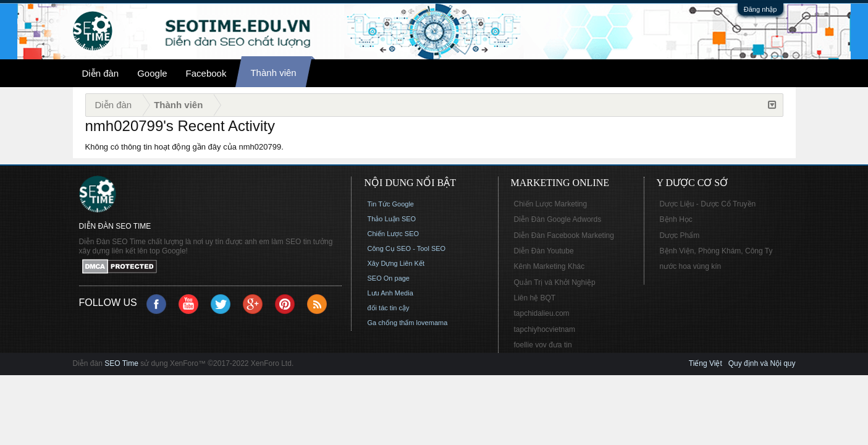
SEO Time (121, 363)
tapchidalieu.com (542, 313)
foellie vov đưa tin (543, 345)
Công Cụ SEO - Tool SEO (407, 248)
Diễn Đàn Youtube (544, 251)
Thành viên (273, 73)
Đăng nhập (761, 9)
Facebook (206, 73)
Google (152, 73)
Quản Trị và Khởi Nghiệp (555, 282)
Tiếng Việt (706, 363)
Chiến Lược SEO (394, 234)
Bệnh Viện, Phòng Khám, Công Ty (716, 251)
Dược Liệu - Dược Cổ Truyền (708, 204)
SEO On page (389, 278)
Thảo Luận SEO (392, 219)
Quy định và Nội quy (762, 363)
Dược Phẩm (680, 235)
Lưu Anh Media (390, 293)
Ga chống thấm (391, 323)
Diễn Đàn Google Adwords (558, 219)
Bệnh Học (676, 219)
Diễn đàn (101, 73)
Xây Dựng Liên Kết (396, 263)
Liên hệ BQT (535, 298)
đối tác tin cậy (389, 308)
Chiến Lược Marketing (551, 204)
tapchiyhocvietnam (545, 329)
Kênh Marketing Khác (550, 266)
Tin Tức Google (391, 204)
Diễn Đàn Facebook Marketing (564, 235)
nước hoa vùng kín (691, 266)
